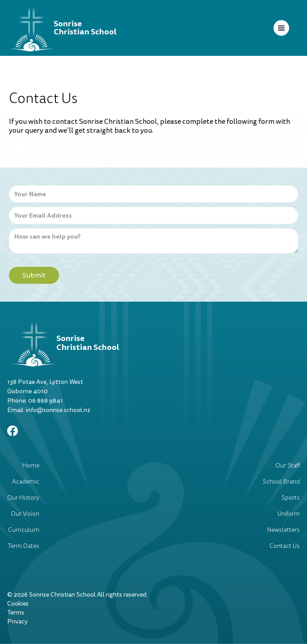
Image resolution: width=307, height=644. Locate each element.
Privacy (17, 621)
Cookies (18, 604)
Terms (16, 612)
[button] (281, 28)
